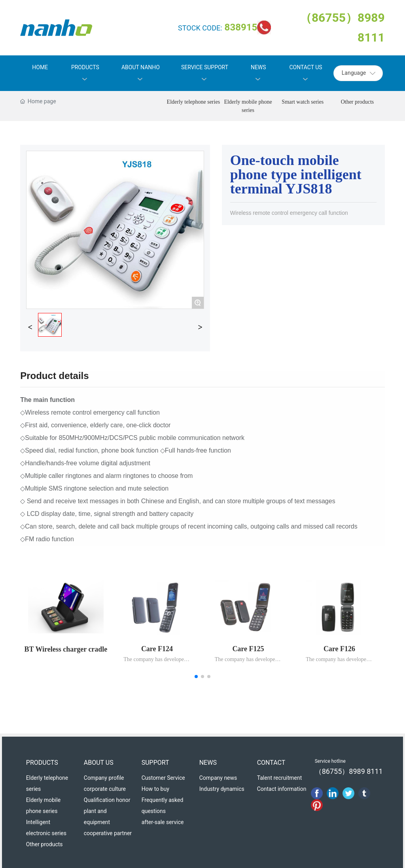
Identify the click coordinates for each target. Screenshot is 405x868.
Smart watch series (303, 102)
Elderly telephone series (194, 102)
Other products (358, 102)
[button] (196, 677)
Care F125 (248, 649)
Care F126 (339, 649)
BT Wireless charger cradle (66, 649)
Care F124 (157, 649)
